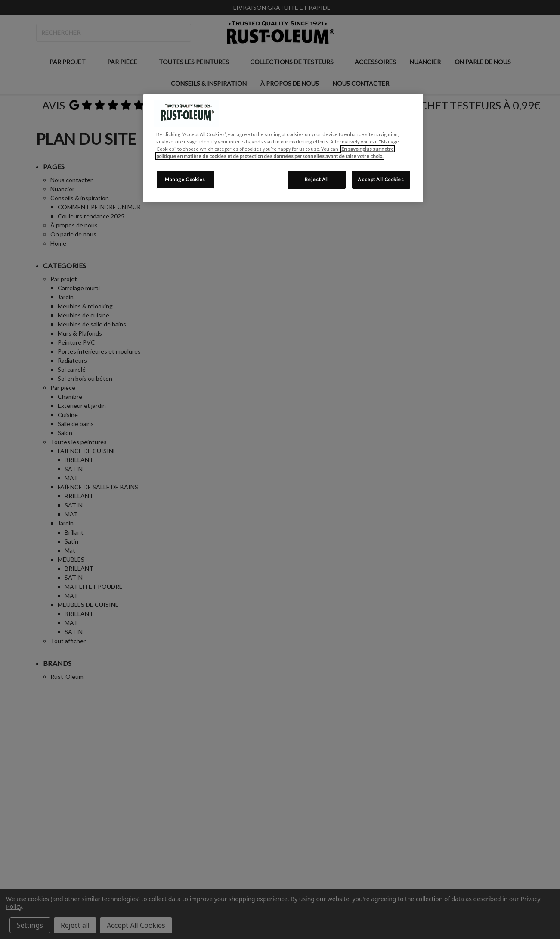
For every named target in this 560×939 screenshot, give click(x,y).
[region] (283, 148)
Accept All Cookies (381, 179)
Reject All (317, 179)
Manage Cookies (185, 179)
